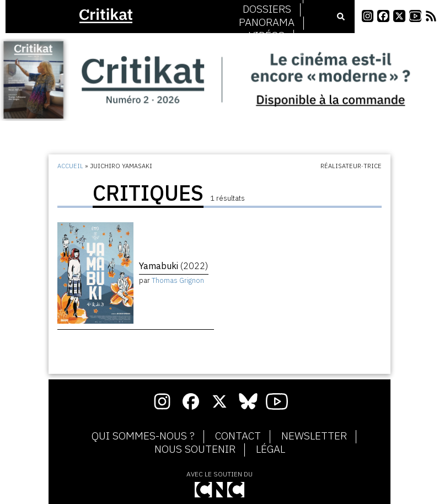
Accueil (70, 166)
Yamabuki (173, 266)
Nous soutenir (195, 449)
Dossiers (267, 9)
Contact (238, 436)
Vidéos (267, 36)
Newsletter (314, 436)
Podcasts (267, 49)
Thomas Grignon (178, 280)
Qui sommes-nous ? (143, 436)
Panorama (267, 23)
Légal (271, 449)
